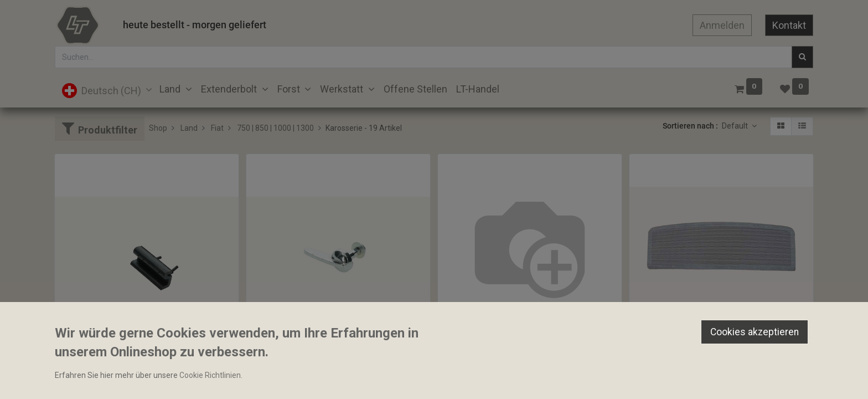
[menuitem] (415, 89)
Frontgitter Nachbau (670, 349)
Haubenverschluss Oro (291, 368)
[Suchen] (802, 57)
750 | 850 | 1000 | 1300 (275, 128)
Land (189, 128)
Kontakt (789, 25)
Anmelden (722, 25)
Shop (158, 128)
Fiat (217, 128)
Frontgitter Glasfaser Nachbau (496, 349)
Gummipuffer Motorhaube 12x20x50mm (130, 368)
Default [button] (736, 126)
